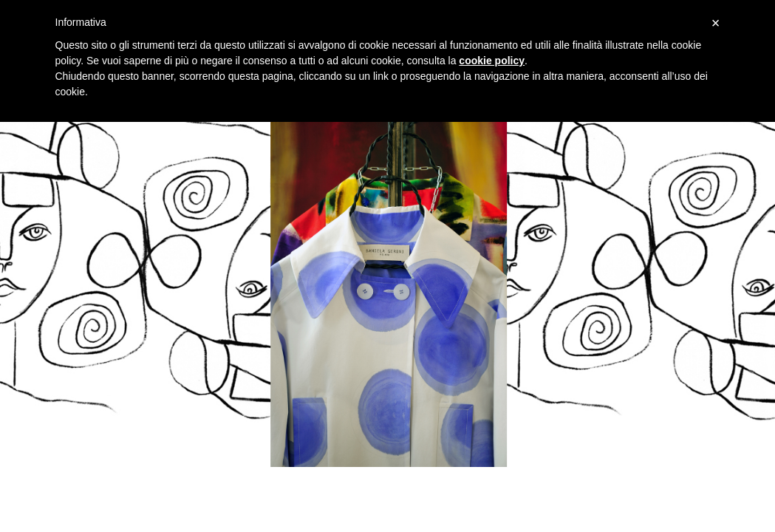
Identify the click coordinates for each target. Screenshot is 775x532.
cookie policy (492, 61)
